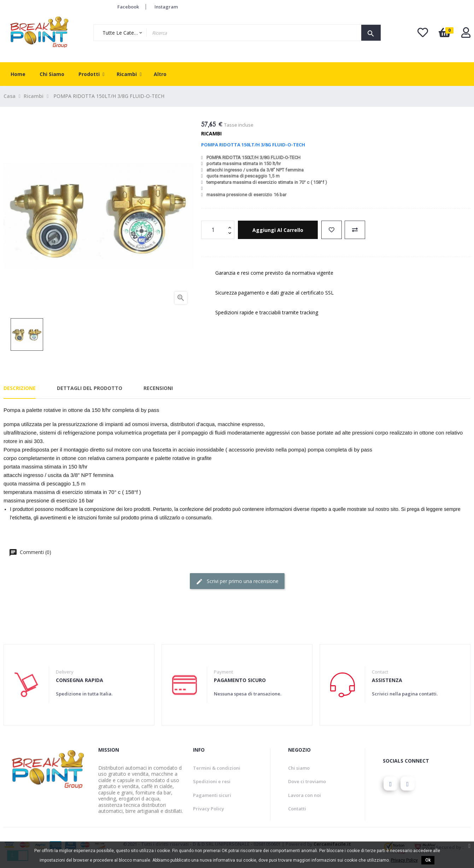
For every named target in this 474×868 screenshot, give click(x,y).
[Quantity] (214, 230)
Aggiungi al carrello (278, 230)
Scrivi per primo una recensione (237, 581)
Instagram (166, 7)
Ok (428, 860)
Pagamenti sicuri (212, 795)
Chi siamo (299, 768)
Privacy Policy (209, 809)
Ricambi (211, 133)
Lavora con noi (305, 795)
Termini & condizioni (217, 768)
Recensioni (158, 388)
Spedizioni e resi (212, 781)
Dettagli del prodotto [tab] (90, 388)
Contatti (297, 809)
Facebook (128, 7)
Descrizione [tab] (20, 388)
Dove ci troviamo (307, 781)
